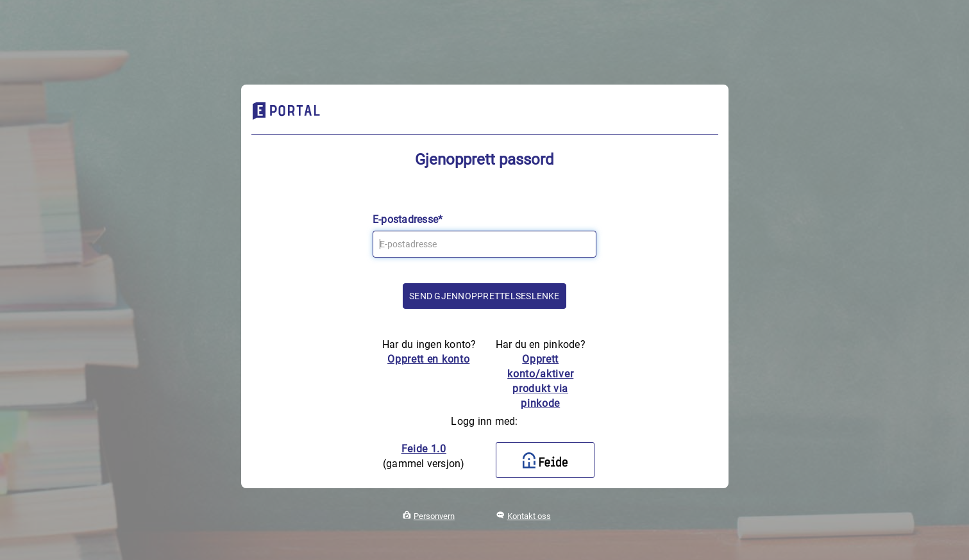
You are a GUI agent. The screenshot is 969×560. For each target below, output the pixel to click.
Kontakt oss (529, 516)
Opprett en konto (428, 359)
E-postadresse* (408, 219)
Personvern (434, 516)
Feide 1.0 (424, 449)
